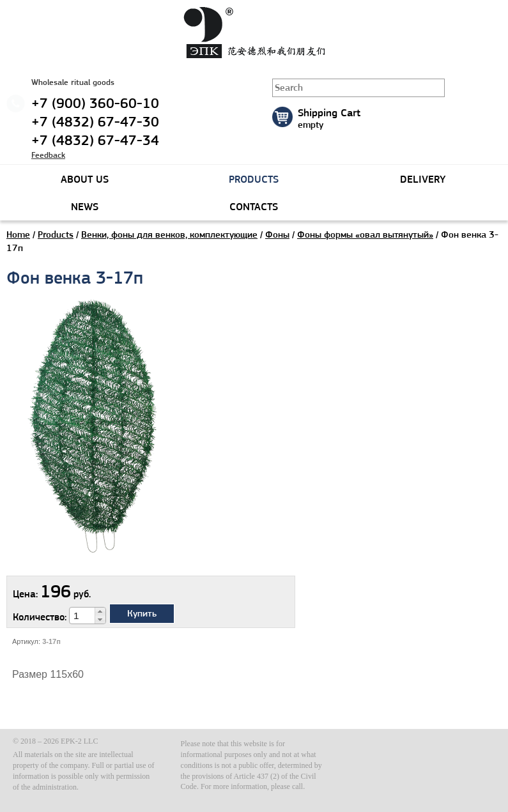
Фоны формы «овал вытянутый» (365, 234)
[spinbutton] (82, 616)
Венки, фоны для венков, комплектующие (169, 234)
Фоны (277, 234)
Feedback (48, 155)
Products (56, 234)
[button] (100, 611)
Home (18, 234)
